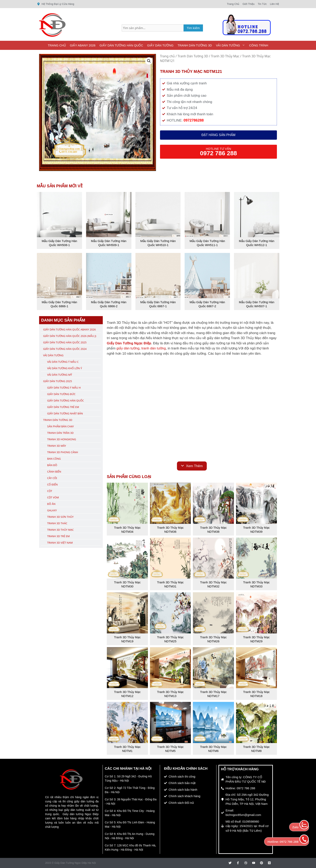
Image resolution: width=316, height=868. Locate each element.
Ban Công (54, 459)
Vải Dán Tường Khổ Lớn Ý (65, 368)
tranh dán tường (153, 348)
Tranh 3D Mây (57, 446)
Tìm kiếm (193, 28)
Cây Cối (52, 478)
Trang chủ (167, 56)
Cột (50, 491)
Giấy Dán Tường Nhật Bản (65, 413)
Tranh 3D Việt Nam (60, 543)
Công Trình (259, 45)
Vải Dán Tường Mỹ (60, 375)
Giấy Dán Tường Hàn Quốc (121, 45)
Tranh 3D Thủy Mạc (225, 56)
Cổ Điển (52, 484)
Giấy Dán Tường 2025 (58, 381)
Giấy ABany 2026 (83, 45)
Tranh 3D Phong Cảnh (63, 452)
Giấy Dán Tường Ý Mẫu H (64, 388)
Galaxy (52, 510)
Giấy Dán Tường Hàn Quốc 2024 (65, 349)
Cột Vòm (53, 497)
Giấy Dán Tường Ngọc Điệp (129, 343)
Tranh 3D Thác (57, 523)
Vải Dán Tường (231, 45)
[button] (149, 61)
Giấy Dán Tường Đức (61, 394)
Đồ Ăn (51, 504)
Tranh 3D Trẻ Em (58, 536)
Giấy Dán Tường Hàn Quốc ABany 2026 (69, 329)
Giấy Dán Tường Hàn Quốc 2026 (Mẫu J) (70, 336)
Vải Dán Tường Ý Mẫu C (63, 362)
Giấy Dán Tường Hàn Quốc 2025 (65, 342)
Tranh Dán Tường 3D (195, 45)
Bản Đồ (52, 465)
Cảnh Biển (54, 472)
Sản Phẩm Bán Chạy (60, 426)
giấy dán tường (128, 348)
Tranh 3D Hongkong (62, 439)
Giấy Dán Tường (160, 45)
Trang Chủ (57, 45)
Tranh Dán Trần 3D (60, 433)
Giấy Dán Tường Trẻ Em (63, 407)
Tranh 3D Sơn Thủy (60, 517)
